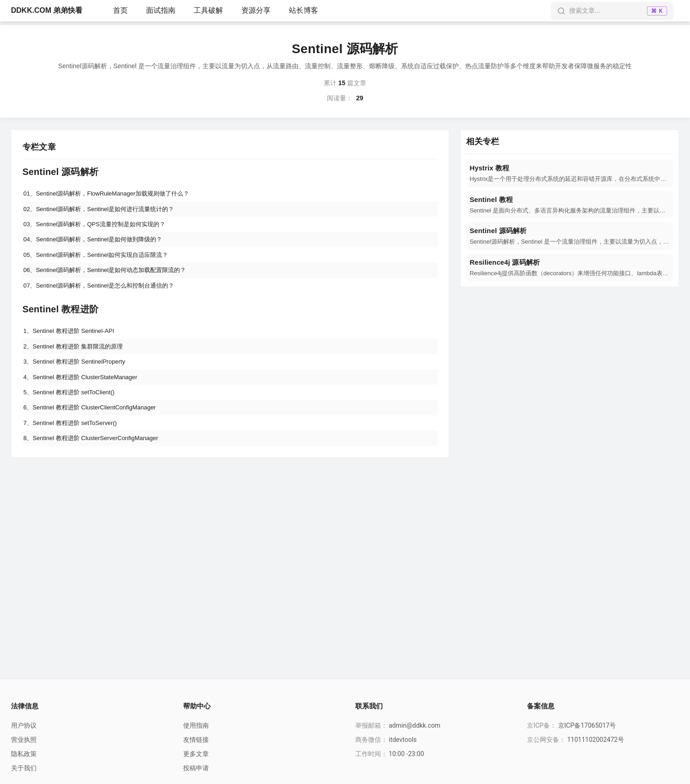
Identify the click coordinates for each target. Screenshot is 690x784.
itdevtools (403, 740)
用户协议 (24, 725)
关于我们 (24, 768)
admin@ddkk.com (415, 725)
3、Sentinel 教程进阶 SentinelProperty (79, 377)
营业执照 (24, 740)
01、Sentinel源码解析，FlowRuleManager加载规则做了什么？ (113, 194)
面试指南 (161, 10)
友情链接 (196, 740)
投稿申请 (196, 768)
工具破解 (208, 10)
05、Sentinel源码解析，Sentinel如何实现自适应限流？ (102, 262)
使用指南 (196, 725)
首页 (120, 10)
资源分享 (256, 10)
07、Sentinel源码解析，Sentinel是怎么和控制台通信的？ (105, 296)
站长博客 (304, 10)
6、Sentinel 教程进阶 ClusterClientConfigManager (95, 428)
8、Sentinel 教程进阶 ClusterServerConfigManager (96, 462)
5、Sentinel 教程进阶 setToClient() (73, 411)
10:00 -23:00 (406, 754)
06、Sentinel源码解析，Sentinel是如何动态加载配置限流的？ (111, 279)
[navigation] (570, 173)
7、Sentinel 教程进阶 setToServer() (74, 445)
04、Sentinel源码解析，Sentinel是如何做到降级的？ (99, 245)
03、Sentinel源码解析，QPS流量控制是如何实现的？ (100, 228)
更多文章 (196, 754)
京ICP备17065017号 (587, 725)
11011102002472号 (596, 740)
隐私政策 (24, 754)
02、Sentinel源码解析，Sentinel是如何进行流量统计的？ (105, 211)
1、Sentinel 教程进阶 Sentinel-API (73, 343)
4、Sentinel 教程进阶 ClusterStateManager (85, 394)
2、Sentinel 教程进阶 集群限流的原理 (77, 360)
